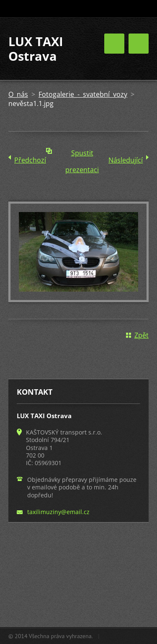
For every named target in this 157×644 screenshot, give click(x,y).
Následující (126, 160)
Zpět (142, 335)
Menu (139, 44)
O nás (18, 94)
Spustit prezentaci (82, 155)
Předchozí (30, 160)
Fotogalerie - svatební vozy (83, 94)
